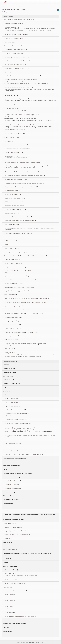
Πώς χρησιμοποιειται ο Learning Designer (16, 50)
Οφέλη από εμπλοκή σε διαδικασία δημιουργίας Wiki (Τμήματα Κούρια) (23, 267)
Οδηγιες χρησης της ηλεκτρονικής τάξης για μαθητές (18, 68)
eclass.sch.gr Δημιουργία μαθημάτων (14, 134)
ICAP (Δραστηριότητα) (11, 241)
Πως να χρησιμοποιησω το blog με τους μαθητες (17, 414)
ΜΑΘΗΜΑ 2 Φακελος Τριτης (11, 372)
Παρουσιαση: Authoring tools (13, 325)
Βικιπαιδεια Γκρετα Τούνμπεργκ (13, 27)
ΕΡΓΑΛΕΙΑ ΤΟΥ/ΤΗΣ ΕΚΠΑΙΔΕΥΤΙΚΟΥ (13, 546)
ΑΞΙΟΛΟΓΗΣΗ (8, 391)
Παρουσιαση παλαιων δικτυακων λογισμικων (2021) (18, 217)
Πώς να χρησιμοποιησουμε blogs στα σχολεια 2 (17, 420)
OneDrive (8, 237)
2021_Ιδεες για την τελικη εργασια (14, 202)
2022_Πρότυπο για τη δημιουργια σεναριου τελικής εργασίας (20, 287)
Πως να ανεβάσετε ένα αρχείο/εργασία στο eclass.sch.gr (19, 125)
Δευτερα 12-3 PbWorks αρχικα (13, 328)
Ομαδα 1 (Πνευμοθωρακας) (12, 523)
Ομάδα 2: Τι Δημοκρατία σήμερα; (13, 527)
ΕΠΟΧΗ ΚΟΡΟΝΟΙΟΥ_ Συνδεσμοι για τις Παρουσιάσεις (18, 473)
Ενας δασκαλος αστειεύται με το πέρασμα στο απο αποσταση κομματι (23, 76)
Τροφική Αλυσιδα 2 (10, 601)
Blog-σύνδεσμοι (8, 542)
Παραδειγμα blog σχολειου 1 (12, 399)
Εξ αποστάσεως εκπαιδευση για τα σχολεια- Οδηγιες (18, 149)
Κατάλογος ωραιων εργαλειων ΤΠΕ (14, 152)
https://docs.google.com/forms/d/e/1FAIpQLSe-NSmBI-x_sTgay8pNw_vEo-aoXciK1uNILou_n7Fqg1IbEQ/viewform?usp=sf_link (22, 428)
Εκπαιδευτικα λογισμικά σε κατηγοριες (15, 198)
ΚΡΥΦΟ (6, 469)
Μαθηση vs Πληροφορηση (11, 496)
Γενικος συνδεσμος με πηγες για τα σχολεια (16, 145)
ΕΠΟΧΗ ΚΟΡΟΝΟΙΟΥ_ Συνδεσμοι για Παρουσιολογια (18, 477)
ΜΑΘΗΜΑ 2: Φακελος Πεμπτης (12, 380)
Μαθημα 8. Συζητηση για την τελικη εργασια (16, 179)
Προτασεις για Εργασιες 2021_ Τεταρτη (15, 206)
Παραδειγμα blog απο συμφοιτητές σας (15, 410)
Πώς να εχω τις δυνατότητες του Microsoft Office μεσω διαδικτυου (22, 114)
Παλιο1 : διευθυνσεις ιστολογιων (13, 443)
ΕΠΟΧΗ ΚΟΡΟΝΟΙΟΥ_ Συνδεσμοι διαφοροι (15, 492)
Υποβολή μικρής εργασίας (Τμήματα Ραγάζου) (17, 291)
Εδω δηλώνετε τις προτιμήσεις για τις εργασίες (17, 35)
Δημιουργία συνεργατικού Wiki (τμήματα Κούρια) (17, 276)
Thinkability (8, 538)
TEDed (7, 245)
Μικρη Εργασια (8, 631)
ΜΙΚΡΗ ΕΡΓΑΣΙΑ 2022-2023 (11, 566)
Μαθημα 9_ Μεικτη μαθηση (12, 191)
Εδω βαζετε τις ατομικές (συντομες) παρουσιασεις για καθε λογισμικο (22, 162)
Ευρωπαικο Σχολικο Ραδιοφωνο (13, 224)
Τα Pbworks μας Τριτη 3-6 (12, 336)
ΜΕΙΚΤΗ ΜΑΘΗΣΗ (9, 503)
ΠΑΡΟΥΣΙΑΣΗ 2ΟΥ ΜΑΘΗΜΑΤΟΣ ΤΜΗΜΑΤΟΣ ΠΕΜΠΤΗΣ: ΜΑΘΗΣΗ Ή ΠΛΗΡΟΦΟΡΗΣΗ (26, 302)
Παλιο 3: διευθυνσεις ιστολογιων (13, 451)
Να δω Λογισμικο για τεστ (12, 213)
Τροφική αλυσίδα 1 (10, 595)
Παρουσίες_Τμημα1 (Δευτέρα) (13, 481)
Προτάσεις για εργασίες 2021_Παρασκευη (15, 209)
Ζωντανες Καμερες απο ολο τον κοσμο (15, 583)
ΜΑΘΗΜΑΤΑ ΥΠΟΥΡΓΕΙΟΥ (12, 156)
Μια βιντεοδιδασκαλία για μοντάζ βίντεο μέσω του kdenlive (20, 280)
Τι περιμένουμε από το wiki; (12, 260)
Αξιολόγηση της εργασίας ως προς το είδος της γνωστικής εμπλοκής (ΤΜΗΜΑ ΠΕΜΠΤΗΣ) (27, 298)
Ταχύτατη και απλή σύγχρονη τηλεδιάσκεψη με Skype (19, 88)
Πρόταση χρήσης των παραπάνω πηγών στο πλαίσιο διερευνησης (22, 616)
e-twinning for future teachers (12, 499)
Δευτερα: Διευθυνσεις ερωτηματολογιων (15, 38)
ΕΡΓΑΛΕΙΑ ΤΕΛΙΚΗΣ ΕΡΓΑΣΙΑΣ (11, 462)
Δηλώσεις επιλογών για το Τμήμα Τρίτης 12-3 (16, 306)
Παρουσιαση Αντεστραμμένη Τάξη (14, 317)
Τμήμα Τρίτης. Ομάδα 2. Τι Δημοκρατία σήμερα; (17, 535)
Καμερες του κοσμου (10, 612)
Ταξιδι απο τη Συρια (10, 574)
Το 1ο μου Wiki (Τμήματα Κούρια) (13, 263)
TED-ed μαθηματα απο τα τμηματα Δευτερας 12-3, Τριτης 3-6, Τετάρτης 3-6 (24, 313)
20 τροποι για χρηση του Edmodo (14, 194)
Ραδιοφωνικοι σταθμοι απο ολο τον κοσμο (16, 591)
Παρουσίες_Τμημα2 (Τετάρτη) (13, 484)
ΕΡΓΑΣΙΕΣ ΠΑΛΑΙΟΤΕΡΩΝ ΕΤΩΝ (12, 466)
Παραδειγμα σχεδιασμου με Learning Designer (17, 57)
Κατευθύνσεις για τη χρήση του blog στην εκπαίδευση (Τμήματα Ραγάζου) (24, 455)
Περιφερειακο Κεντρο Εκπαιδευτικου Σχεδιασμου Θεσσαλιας (20, 221)
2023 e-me (7, 627)
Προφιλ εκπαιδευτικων (10, 550)
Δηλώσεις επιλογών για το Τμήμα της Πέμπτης (17, 310)
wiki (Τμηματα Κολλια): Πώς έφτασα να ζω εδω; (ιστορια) (19, 20)
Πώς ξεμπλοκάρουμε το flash (12, 109)
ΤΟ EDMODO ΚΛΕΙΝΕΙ (11, 295)
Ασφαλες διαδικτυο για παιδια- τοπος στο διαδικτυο (18, 233)
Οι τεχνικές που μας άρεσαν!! (13, 248)
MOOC (6, 507)
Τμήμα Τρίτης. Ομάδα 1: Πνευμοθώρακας (15, 531)
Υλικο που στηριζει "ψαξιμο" (12, 570)
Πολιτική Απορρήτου (40, 642)
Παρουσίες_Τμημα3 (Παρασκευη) (13, 488)
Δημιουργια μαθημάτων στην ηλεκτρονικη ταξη (17, 72)
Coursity (7, 511)
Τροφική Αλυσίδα (10, 606)
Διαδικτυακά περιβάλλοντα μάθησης (16, 6)
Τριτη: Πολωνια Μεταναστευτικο (13, 46)
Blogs (6, 395)
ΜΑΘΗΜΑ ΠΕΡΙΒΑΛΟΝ (10, 369)
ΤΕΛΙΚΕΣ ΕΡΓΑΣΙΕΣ (9, 635)
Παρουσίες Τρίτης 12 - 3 (11, 95)
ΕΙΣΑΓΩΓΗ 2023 (8, 559)
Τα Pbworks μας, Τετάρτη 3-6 (12, 340)
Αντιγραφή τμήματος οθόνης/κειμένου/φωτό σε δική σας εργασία (21, 80)
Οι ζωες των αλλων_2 (11, 580)
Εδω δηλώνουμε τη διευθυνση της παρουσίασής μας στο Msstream (22, 172)
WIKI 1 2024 (7, 620)
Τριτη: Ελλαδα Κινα (10, 42)
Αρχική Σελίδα (5, 6)
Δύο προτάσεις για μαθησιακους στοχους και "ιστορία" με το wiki (21, 187)
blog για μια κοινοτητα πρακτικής (14, 406)
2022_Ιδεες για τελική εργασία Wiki (14, 283)
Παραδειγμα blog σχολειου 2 (12, 402)
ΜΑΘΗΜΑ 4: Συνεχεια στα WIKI (12, 384)
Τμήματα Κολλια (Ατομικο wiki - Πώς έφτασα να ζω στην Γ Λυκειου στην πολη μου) (26, 256)
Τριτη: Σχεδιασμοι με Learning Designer (15, 65)
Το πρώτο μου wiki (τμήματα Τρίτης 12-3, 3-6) (16, 252)
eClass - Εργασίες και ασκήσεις (13, 137)
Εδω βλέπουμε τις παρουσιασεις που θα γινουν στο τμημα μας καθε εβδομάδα (25, 176)
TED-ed (6, 562)
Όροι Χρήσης (32, 642)
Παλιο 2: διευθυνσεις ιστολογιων (13, 447)
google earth (8, 587)
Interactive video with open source (14, 23)
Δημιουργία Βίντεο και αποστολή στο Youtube (17, 99)
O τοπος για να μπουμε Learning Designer (16, 53)
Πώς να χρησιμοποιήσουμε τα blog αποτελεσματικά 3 (19, 423)
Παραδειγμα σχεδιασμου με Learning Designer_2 (17, 61)
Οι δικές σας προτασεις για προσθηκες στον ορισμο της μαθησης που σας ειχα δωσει (26, 166)
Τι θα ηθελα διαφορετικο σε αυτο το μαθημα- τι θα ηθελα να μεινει (22, 332)
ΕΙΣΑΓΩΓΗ (7, 365)
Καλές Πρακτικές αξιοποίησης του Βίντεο (15, 321)
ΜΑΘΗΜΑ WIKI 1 (8, 376)
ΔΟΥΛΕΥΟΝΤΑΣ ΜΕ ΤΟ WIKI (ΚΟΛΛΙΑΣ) (14, 520)
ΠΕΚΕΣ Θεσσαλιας (10, 141)
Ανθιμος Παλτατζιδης (11, 352)
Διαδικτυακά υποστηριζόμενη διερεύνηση (15, 458)
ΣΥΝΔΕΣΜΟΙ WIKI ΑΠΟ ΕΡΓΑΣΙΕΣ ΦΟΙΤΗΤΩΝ (15, 624)
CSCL (5, 387)
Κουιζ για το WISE (10, 349)
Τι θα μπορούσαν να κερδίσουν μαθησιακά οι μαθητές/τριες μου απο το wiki (24, 183)
